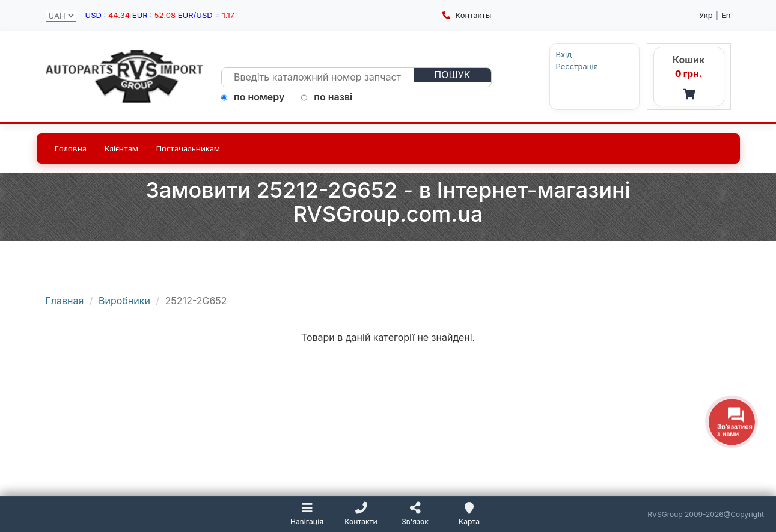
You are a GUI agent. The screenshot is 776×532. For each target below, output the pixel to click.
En (726, 15)
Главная (65, 301)
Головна (71, 148)
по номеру (253, 97)
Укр (706, 15)
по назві (327, 97)
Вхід (564, 54)
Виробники (124, 301)
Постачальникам (188, 148)
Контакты (467, 15)
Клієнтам (121, 148)
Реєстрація (577, 66)
